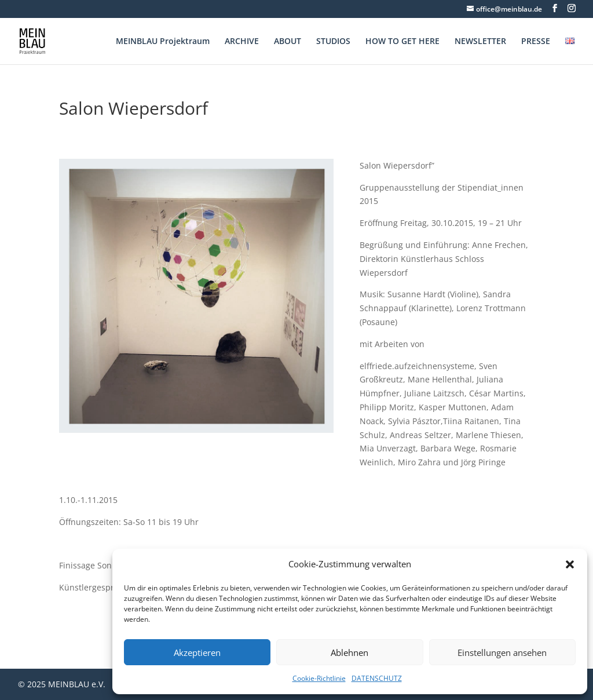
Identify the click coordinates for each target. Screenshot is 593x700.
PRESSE (536, 42)
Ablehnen (349, 652)
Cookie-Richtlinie (319, 678)
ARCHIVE (242, 42)
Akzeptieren (197, 652)
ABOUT (288, 42)
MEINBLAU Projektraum (163, 42)
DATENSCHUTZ (377, 678)
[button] (570, 564)
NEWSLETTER (480, 42)
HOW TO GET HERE (402, 42)
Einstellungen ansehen (502, 652)
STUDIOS (333, 42)
